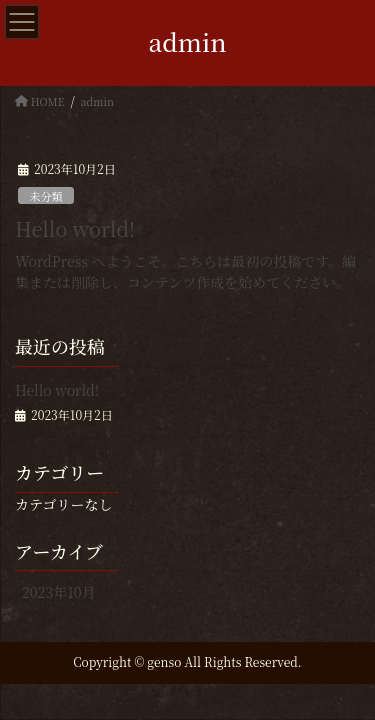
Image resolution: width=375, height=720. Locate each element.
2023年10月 (59, 592)
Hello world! (75, 228)
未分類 (46, 196)
